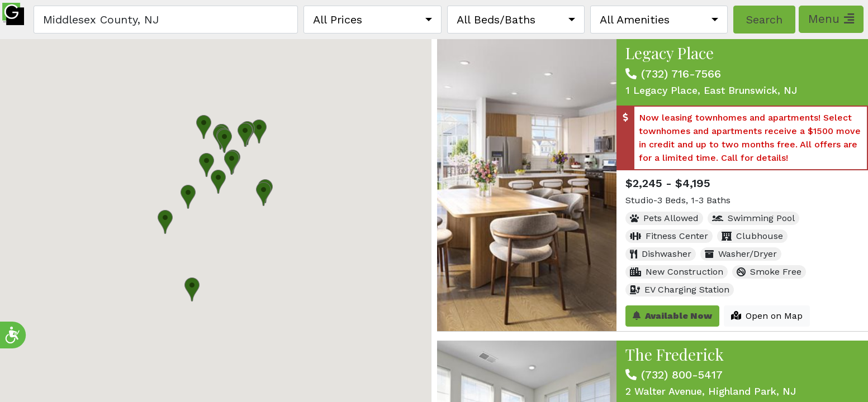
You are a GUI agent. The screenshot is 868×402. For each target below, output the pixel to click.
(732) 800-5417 (682, 375)
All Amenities (635, 20)
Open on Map (767, 316)
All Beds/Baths (496, 20)
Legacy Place (670, 53)
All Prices (338, 20)
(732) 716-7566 (681, 74)
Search (764, 20)
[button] (218, 182)
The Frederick (675, 354)
